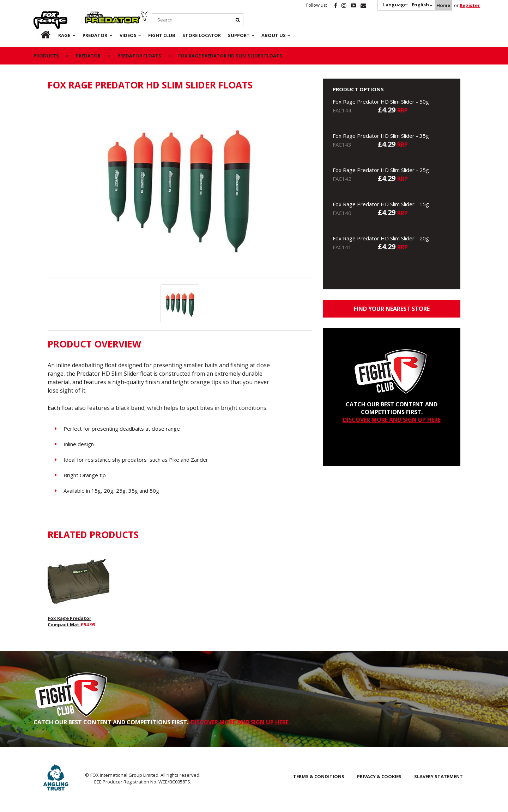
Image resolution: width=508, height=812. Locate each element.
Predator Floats (139, 56)
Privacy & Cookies (379, 776)
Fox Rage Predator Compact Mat (69, 621)
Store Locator (202, 35)
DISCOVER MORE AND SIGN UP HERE (392, 420)
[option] (180, 188)
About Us (274, 35)
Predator (96, 15)
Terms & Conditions (319, 776)
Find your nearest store (392, 309)
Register (470, 5)
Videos (128, 35)
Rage (40, 15)
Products (46, 56)
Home (443, 5)
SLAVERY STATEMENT (439, 776)
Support (239, 35)
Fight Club (162, 35)
